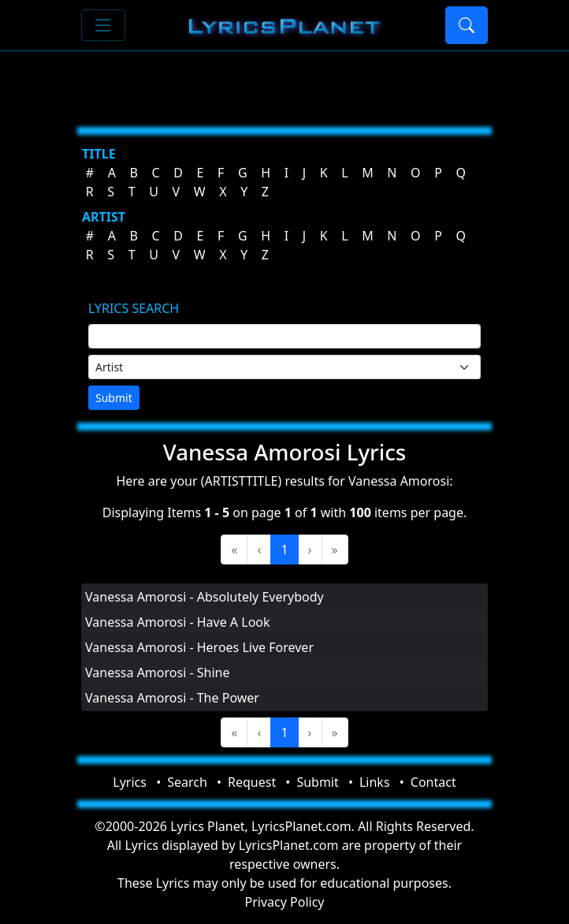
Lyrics (130, 782)
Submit (114, 398)
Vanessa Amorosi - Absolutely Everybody (205, 597)
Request (252, 782)
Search (187, 782)
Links (375, 782)
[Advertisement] (284, 83)
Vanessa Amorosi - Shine (157, 673)
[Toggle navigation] (103, 25)
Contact (433, 782)
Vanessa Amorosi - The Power (172, 698)
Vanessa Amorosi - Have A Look (178, 622)
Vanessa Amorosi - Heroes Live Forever (199, 647)
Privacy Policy (285, 902)
